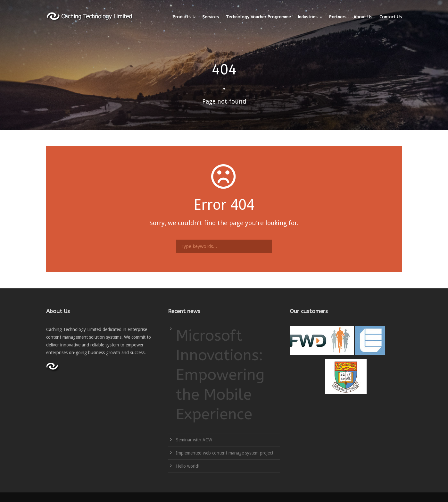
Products (182, 17)
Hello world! (188, 466)
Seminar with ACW (194, 440)
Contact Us (391, 17)
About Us (363, 17)
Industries (308, 17)
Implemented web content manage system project (225, 453)
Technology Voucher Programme (258, 17)
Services (211, 17)
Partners (338, 17)
